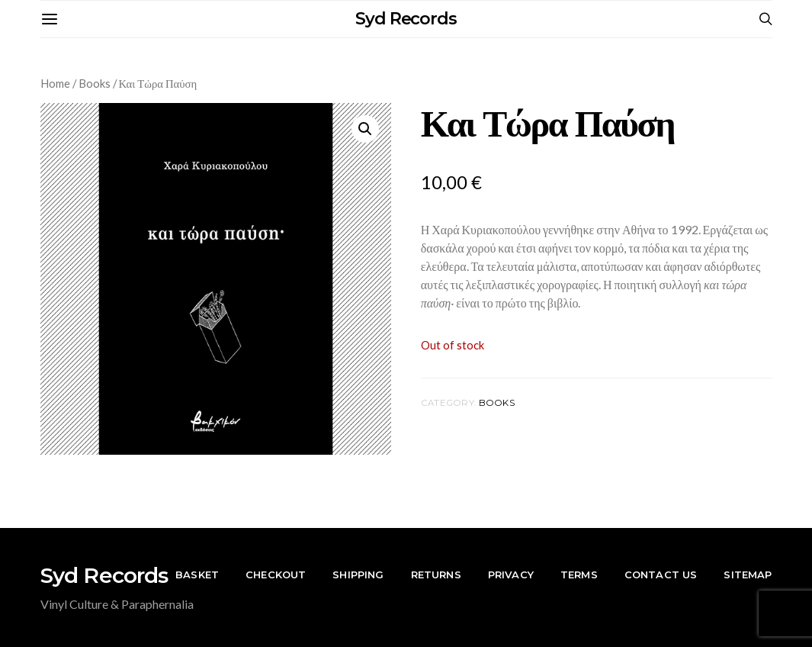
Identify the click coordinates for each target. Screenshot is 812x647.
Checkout (276, 575)
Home (55, 83)
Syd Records (406, 19)
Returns (436, 575)
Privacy (511, 575)
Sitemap (748, 575)
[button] (365, 129)
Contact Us (661, 575)
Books (95, 83)
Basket (197, 575)
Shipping (358, 575)
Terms (579, 575)
